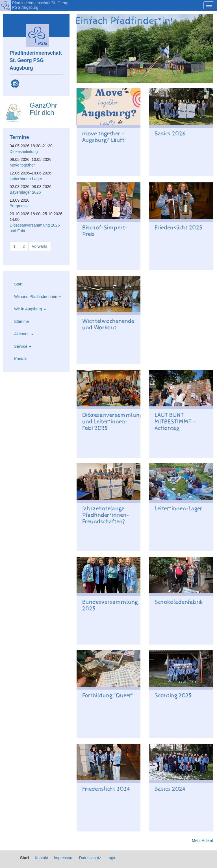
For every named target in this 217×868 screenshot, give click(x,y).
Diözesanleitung (24, 152)
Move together (22, 165)
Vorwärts (40, 246)
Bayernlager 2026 (25, 192)
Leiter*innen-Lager (26, 179)
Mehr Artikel (202, 841)
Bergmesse (20, 206)
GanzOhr (43, 105)
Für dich (42, 113)
